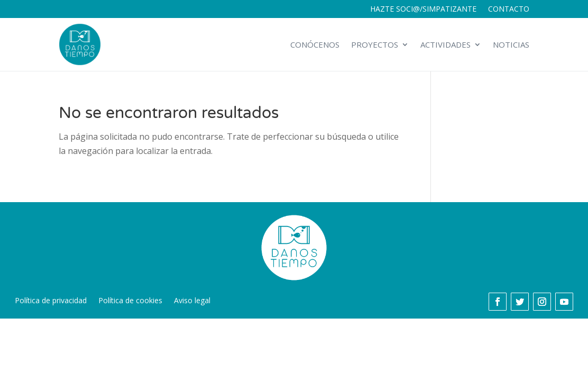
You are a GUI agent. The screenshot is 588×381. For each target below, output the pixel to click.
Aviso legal (192, 301)
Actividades (445, 44)
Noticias (511, 44)
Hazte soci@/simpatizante (423, 10)
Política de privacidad (51, 301)
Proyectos (375, 44)
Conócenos (315, 44)
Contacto (509, 10)
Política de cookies (130, 301)
